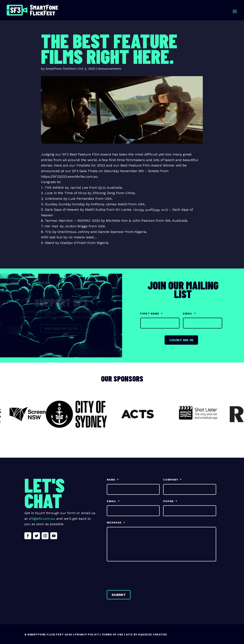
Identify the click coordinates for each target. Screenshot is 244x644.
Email (189, 314)
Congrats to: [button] (51, 182)
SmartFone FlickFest (61, 69)
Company (172, 480)
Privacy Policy (87, 635)
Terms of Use (112, 635)
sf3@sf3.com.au (42, 519)
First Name (151, 314)
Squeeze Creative (153, 635)
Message (116, 523)
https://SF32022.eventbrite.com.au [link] (69, 177)
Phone (170, 501)
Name (113, 480)
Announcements (110, 69)
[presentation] (140, 575)
